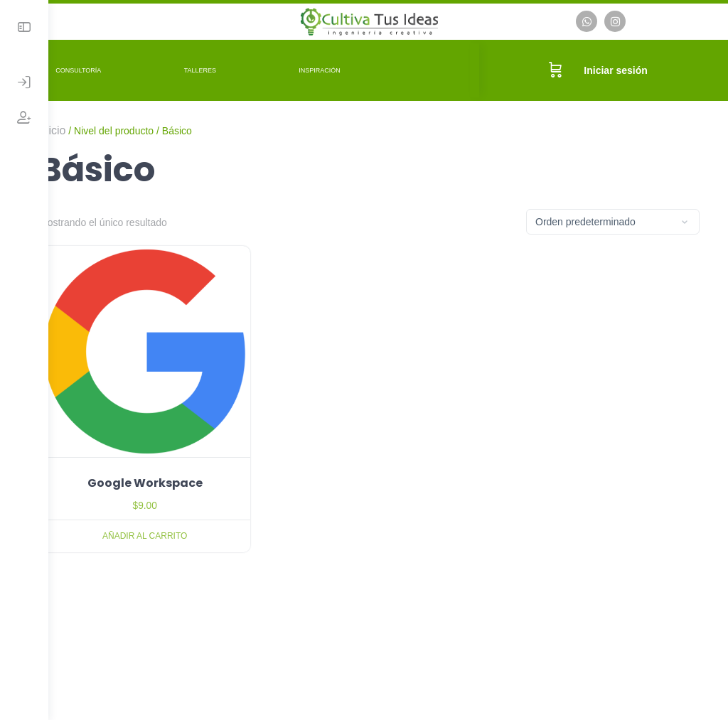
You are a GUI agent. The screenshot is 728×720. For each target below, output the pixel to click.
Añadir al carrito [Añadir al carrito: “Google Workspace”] (176, 522)
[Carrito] (563, 68)
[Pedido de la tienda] (613, 220)
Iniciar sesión (622, 68)
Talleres (238, 68)
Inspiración (357, 68)
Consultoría (116, 68)
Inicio (90, 128)
